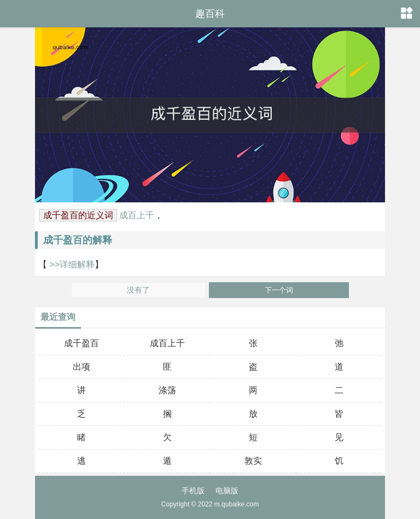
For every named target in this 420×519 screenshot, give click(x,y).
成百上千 (137, 215)
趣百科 (210, 14)
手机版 (193, 491)
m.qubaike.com (237, 504)
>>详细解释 (71, 264)
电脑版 (227, 491)
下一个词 (279, 290)
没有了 (138, 290)
